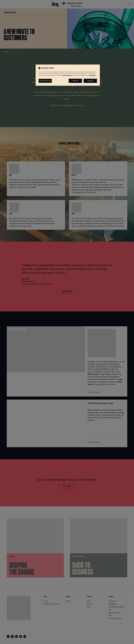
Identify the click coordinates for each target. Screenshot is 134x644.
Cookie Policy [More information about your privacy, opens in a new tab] (92, 75)
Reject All (75, 81)
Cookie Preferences (45, 81)
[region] (68, 75)
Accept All (90, 81)
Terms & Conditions (67, 75)
